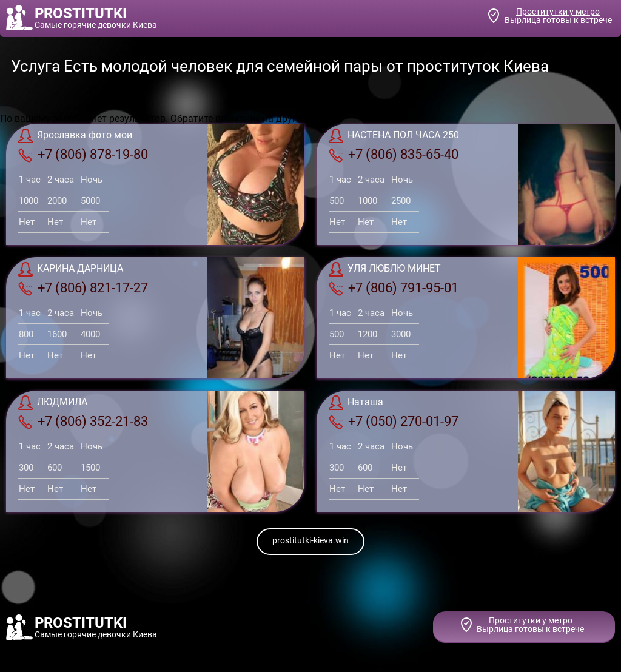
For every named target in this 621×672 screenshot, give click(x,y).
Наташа (356, 403)
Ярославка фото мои (75, 136)
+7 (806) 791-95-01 (394, 288)
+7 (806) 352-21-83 (83, 422)
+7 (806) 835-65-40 (394, 155)
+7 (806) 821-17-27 (83, 288)
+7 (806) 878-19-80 (83, 155)
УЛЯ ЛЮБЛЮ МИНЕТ (385, 269)
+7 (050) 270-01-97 (394, 422)
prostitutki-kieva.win (310, 540)
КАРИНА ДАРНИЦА (71, 269)
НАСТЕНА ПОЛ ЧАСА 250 (394, 136)
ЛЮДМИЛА (53, 403)
